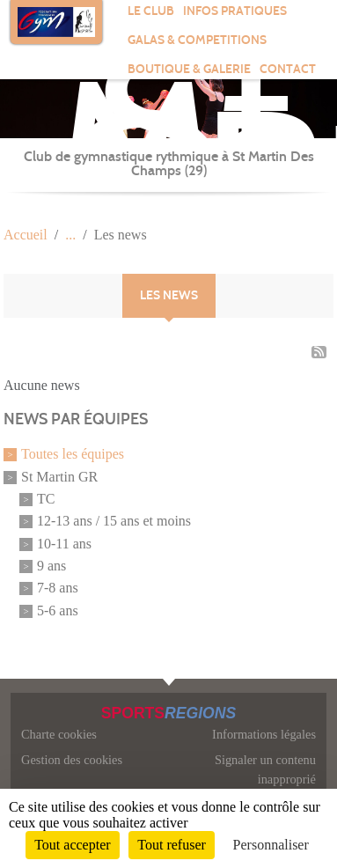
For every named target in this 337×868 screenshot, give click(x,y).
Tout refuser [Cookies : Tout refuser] (172, 845)
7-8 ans (58, 588)
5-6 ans (58, 611)
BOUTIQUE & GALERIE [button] (189, 69)
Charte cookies (59, 734)
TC (46, 499)
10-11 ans (64, 544)
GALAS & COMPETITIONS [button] (197, 40)
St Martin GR (59, 477)
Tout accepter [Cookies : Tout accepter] (72, 845)
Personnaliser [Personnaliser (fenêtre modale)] (271, 845)
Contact (288, 69)
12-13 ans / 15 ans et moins (114, 522)
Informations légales (264, 734)
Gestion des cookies (72, 760)
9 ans (51, 566)
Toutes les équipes (73, 455)
